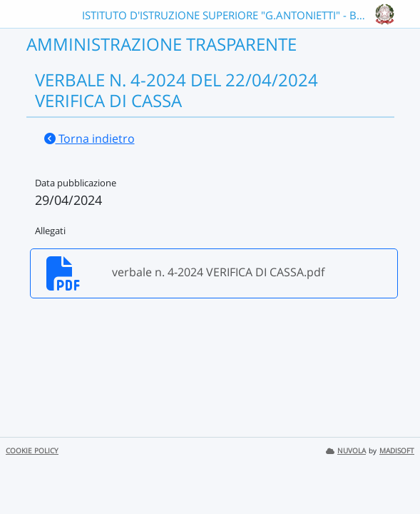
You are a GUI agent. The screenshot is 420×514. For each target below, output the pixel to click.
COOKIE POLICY (32, 451)
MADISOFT (397, 451)
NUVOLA (346, 451)
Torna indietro (89, 138)
